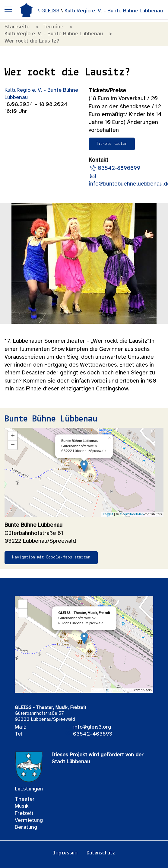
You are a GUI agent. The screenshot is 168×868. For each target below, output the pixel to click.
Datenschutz (101, 853)
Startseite (17, 27)
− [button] (13, 445)
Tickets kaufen (112, 144)
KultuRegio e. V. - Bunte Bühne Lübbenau (114, 11)
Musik (22, 806)
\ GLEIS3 (49, 11)
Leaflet (108, 514)
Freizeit (24, 814)
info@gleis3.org (92, 727)
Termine (53, 27)
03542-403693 (93, 734)
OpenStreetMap (132, 514)
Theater (25, 799)
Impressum (65, 853)
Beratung (26, 827)
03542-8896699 (119, 168)
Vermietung (29, 820)
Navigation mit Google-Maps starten (51, 557)
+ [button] (13, 436)
